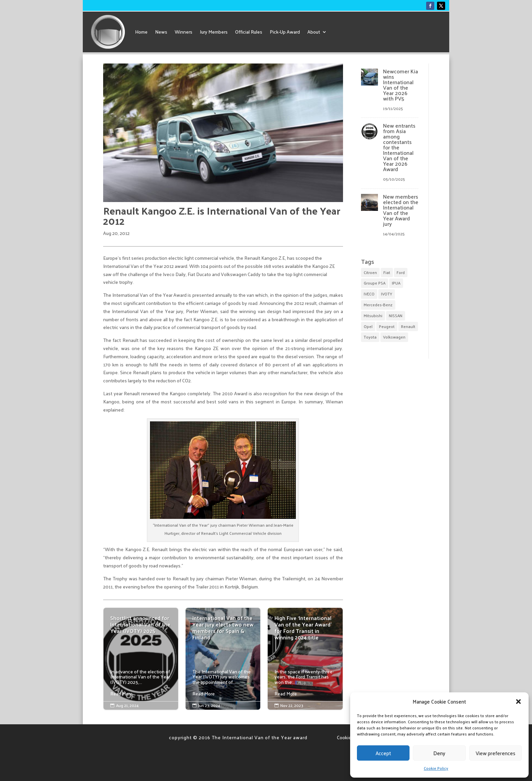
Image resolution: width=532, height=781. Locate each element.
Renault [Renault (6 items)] (408, 326)
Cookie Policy (436, 768)
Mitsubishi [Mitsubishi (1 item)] (373, 315)
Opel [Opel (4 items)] (368, 326)
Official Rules (249, 32)
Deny (439, 753)
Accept (383, 753)
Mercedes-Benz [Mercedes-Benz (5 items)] (378, 305)
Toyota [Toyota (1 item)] (370, 337)
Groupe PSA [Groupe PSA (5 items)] (375, 283)
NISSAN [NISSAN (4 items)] (396, 315)
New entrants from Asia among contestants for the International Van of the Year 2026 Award (399, 147)
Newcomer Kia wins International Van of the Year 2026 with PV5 (401, 85)
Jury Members (214, 32)
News (161, 32)
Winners (184, 32)
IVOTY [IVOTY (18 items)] (387, 294)
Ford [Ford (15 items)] (401, 272)
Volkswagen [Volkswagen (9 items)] (394, 337)
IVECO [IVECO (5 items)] (369, 294)
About (314, 32)
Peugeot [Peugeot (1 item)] (387, 326)
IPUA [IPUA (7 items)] (396, 283)
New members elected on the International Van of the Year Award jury (401, 210)
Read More (121, 694)
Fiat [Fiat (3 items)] (387, 272)
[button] (518, 702)
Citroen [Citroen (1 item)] (370, 272)
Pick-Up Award (285, 32)
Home (141, 32)
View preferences (496, 753)
